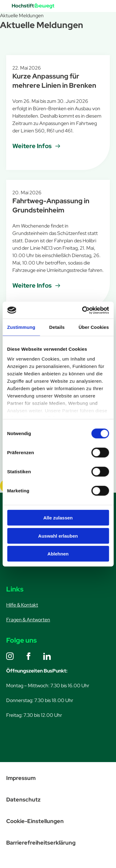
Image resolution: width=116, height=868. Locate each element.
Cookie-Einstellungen (35, 821)
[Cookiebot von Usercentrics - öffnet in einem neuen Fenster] (83, 310)
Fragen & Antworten (28, 620)
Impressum (21, 778)
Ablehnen (58, 554)
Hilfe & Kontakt (22, 605)
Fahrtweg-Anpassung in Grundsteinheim (51, 206)
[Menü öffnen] (98, 6)
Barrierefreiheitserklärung (41, 843)
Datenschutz (23, 799)
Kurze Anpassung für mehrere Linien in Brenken (54, 81)
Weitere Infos (32, 146)
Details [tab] (57, 327)
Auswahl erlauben (58, 536)
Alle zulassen (58, 518)
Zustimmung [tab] (21, 327)
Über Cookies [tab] (94, 327)
